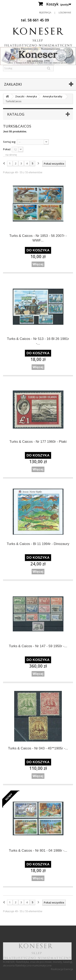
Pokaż (7, 149)
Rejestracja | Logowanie (55, 12)
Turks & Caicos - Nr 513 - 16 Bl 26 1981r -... (38, 341)
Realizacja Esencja (62, 969)
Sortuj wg (9, 142)
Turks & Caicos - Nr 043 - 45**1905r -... (38, 748)
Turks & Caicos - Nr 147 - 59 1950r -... (38, 646)
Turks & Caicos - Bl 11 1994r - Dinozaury (38, 544)
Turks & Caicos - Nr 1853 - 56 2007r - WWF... (38, 238)
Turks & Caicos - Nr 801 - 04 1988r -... (38, 851)
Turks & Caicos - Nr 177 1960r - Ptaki (38, 442)
